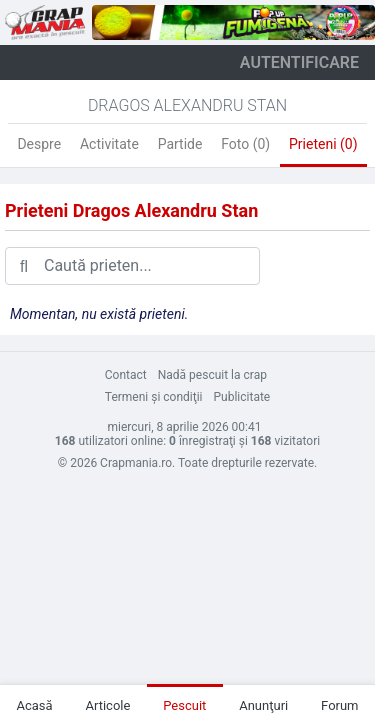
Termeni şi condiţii (154, 397)
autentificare (299, 62)
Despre (39, 144)
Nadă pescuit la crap (212, 375)
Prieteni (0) (323, 144)
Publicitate (242, 397)
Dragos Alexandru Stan (187, 105)
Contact (126, 375)
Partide (180, 144)
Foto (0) (245, 144)
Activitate (109, 144)
